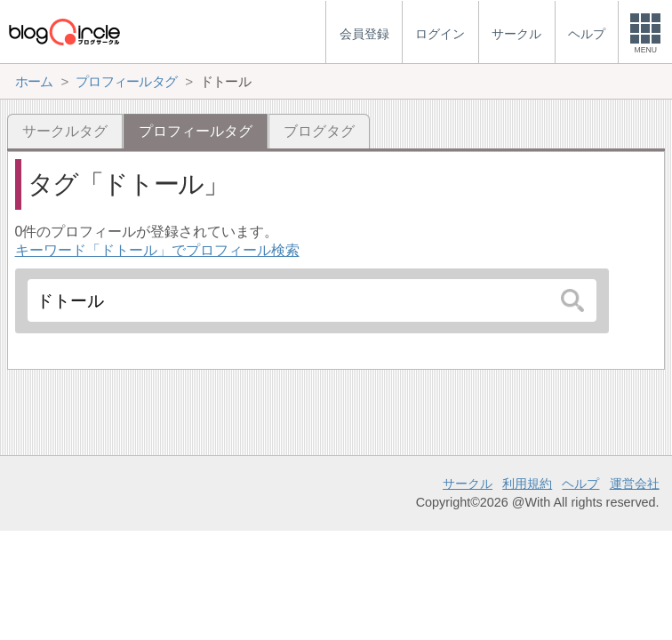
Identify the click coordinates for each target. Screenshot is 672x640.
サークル (468, 484)
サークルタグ (65, 131)
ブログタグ (319, 131)
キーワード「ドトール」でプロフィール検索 (157, 250)
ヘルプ (580, 484)
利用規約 (527, 484)
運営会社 (635, 484)
